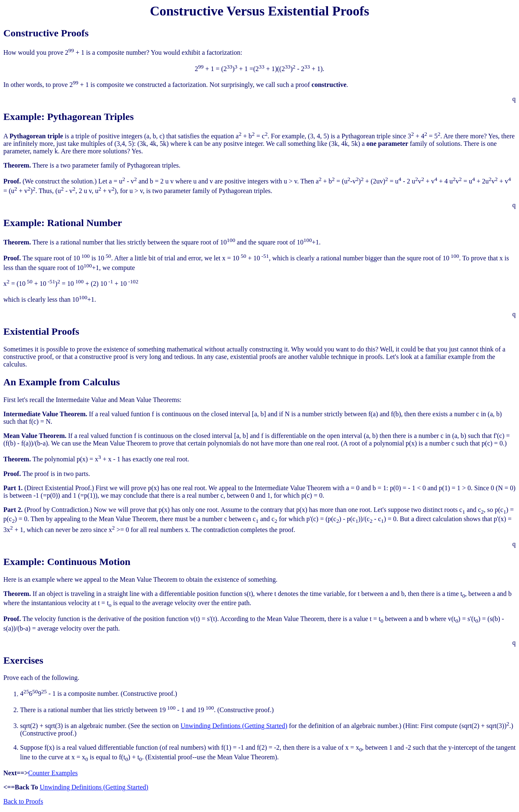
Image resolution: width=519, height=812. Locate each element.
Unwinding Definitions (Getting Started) (94, 787)
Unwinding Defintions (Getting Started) (234, 726)
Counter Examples (53, 773)
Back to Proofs (23, 801)
